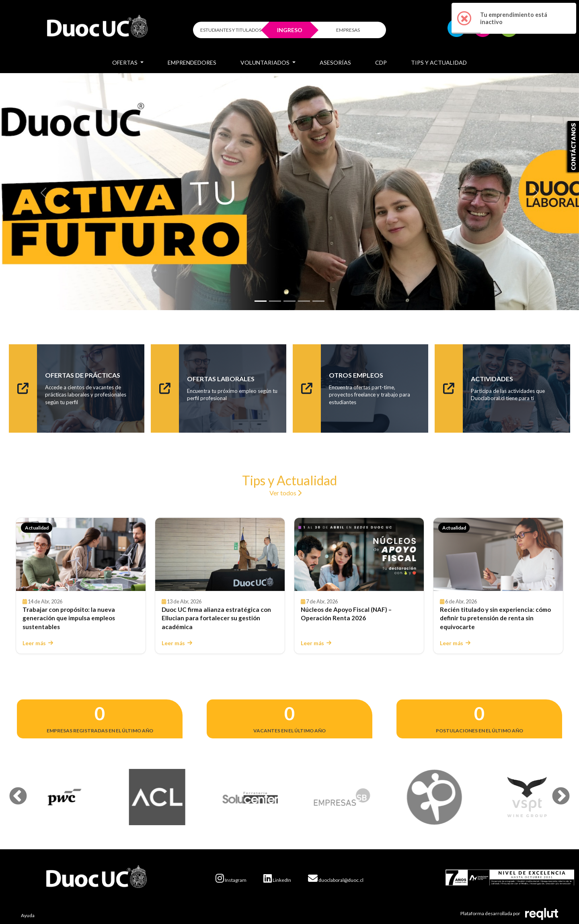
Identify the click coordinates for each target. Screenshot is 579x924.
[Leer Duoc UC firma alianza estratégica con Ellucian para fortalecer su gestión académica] (220, 554)
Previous (12, 791)
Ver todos (285, 493)
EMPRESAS (348, 30)
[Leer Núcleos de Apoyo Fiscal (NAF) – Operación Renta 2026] (359, 554)
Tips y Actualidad (439, 62)
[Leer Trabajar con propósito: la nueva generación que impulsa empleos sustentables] (81, 554)
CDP (381, 62)
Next (555, 791)
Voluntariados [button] (266, 62)
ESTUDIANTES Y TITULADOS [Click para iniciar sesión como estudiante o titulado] (231, 30)
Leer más (38, 643)
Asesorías (335, 62)
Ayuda (28, 915)
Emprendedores (192, 62)
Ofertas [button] (125, 62)
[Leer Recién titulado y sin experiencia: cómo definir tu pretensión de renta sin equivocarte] (498, 554)
